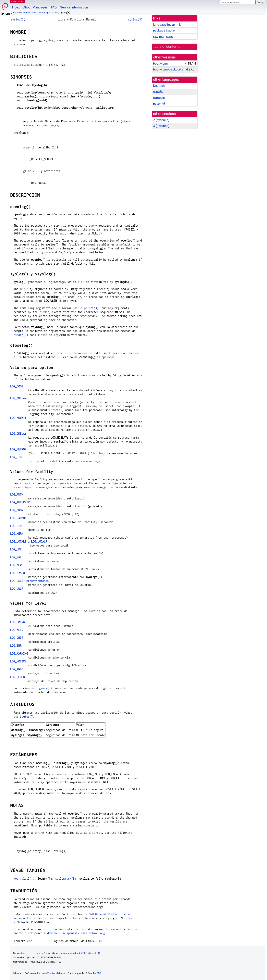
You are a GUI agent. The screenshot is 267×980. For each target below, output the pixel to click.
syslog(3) (18, 19)
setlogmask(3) (42, 688)
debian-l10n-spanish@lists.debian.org (76, 933)
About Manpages (35, 7)
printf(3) (91, 308)
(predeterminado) (30, 581)
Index (16, 7)
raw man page (163, 37)
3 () (161, 126)
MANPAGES (18, 1)
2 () (161, 120)
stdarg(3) (21, 335)
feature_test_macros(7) (40, 125)
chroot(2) (56, 410)
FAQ (54, 7)
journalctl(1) (24, 879)
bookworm (161, 63)
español (159, 92)
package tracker (164, 30)
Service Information (74, 7)
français (159, 98)
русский (159, 104)
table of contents (167, 47)
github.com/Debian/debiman (50, 973)
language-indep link (167, 25)
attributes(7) (24, 716)
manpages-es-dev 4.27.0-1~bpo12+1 (79, 953)
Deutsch (159, 86)
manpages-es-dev (48, 13)
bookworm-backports (25, 13)
